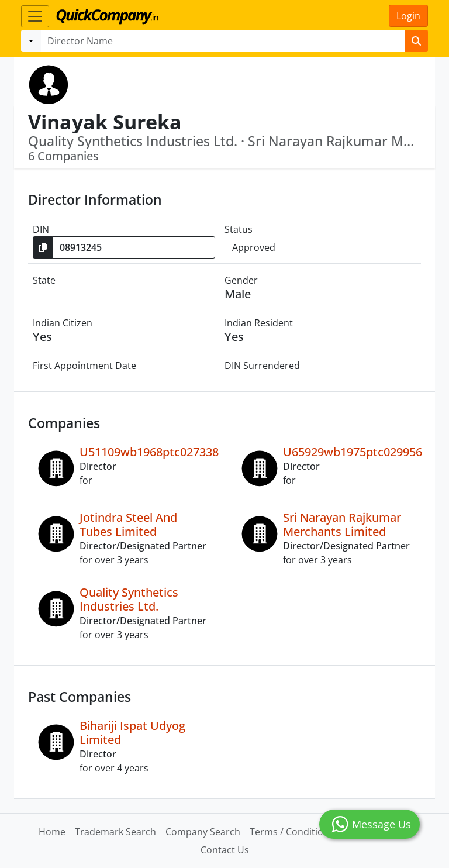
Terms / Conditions (292, 832)
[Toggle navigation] (35, 16)
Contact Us (225, 850)
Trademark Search (115, 832)
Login (408, 16)
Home (52, 832)
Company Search (203, 832)
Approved (254, 247)
